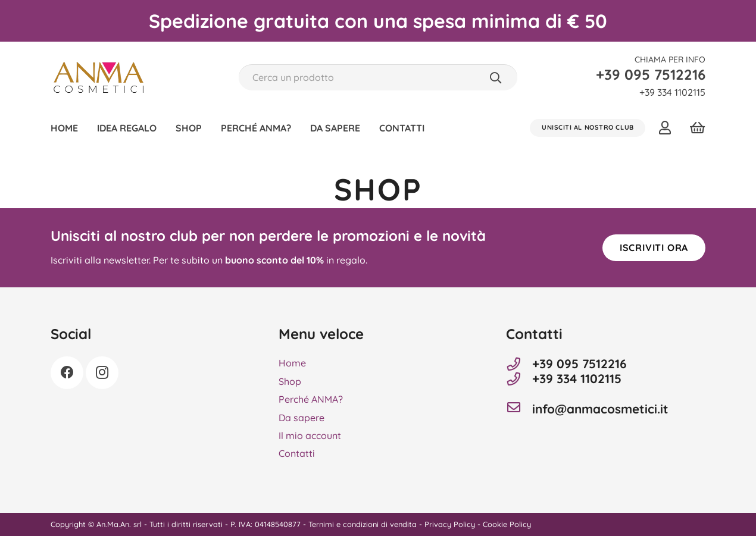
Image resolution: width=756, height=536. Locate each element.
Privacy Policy (450, 524)
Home (292, 363)
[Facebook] (67, 373)
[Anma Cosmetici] (99, 77)
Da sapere (302, 418)
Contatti (297, 453)
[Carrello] (697, 128)
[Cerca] (496, 77)
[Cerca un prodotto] (378, 78)
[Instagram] (102, 373)
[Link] (668, 127)
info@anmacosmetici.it (600, 409)
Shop (290, 381)
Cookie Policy (507, 524)
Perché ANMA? (311, 399)
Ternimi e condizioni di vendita (363, 524)
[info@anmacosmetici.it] (519, 409)
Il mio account (310, 435)
